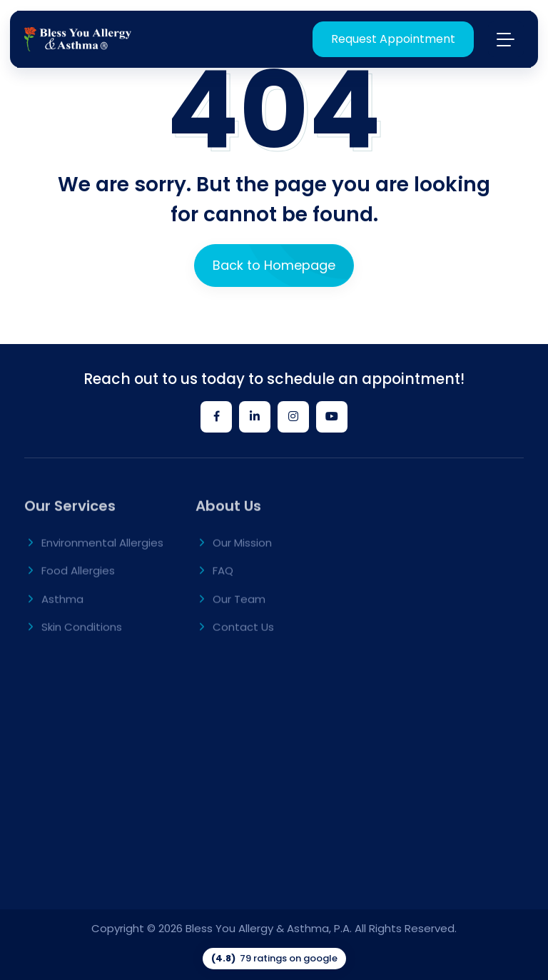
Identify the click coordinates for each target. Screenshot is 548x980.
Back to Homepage (274, 265)
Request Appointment (393, 39)
